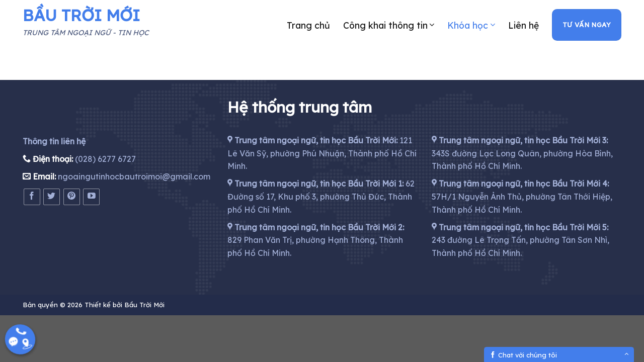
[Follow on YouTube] (91, 197)
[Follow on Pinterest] (72, 197)
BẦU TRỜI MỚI (81, 15)
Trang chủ (308, 25)
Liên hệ (524, 25)
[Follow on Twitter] (52, 197)
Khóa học (471, 25)
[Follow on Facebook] (32, 197)
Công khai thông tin (389, 25)
